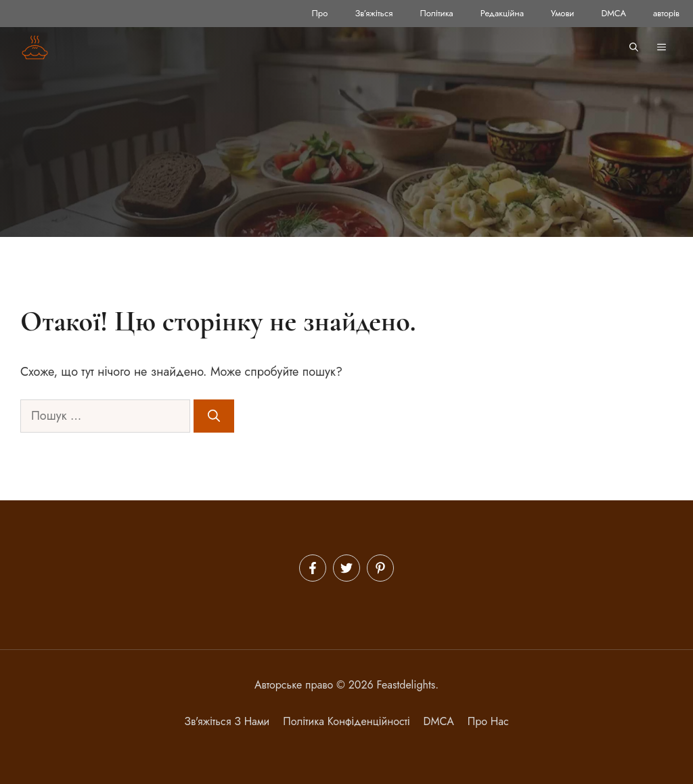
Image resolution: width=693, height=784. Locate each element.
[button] (634, 47)
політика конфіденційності (346, 721)
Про (320, 13)
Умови (562, 13)
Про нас (488, 721)
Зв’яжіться (374, 13)
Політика (436, 13)
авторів (666, 13)
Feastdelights (406, 685)
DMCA (613, 13)
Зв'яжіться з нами (227, 721)
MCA (442, 721)
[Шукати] (214, 416)
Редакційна (502, 13)
